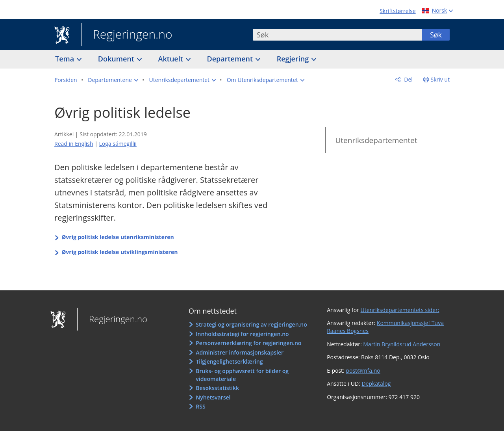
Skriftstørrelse (397, 11)
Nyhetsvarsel (213, 397)
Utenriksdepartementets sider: (400, 310)
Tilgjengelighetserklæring (229, 361)
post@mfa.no (363, 371)
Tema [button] (66, 59)
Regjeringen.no (127, 35)
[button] (113, 80)
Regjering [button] (294, 59)
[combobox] (337, 35)
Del (408, 79)
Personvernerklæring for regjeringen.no (248, 343)
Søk (436, 35)
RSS (200, 406)
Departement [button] (231, 59)
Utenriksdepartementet (376, 140)
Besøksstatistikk (217, 388)
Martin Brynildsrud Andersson (402, 344)
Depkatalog (376, 384)
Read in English (74, 144)
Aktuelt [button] (172, 59)
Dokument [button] (117, 59)
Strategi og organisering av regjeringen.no (251, 324)
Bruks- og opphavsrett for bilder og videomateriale (242, 375)
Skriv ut (440, 79)
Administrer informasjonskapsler (240, 352)
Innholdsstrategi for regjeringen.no (242, 334)
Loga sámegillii (118, 144)
